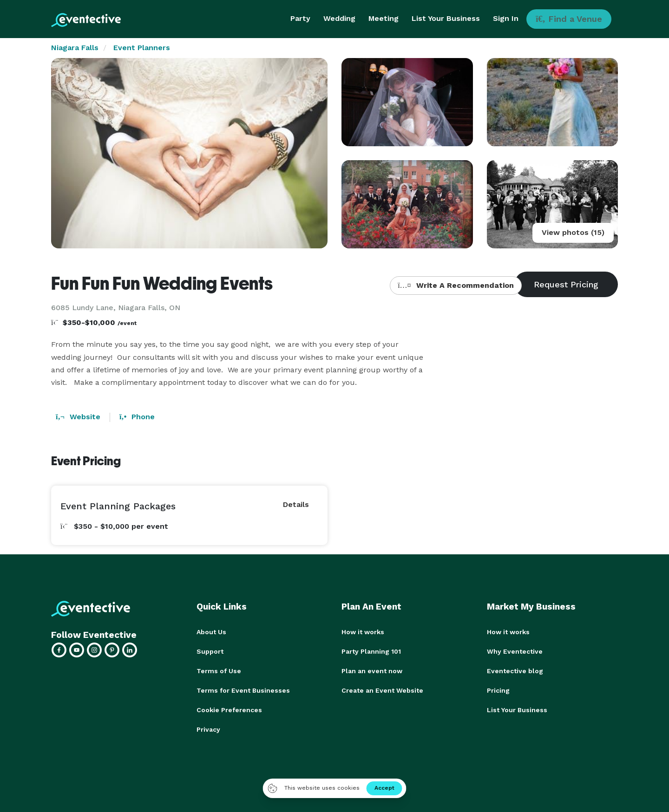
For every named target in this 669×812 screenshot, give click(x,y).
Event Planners (142, 48)
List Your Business (446, 18)
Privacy (208, 729)
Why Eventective (515, 651)
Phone (137, 417)
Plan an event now (372, 671)
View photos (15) (573, 232)
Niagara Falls (75, 48)
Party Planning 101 (371, 651)
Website (78, 417)
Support (210, 651)
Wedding (339, 18)
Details (296, 504)
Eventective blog (515, 671)
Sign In (506, 18)
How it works (363, 632)
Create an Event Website (382, 690)
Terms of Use (219, 671)
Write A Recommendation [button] (456, 285)
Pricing (498, 690)
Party (300, 18)
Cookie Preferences (229, 710)
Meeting (384, 18)
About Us (211, 632)
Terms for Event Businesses (243, 690)
